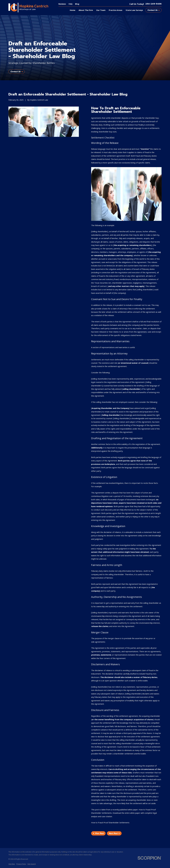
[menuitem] (12, 864)
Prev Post (98, 833)
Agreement (142, 332)
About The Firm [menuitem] (86, 10)
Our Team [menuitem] (101, 10)
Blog (77, 4)
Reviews (62, 4)
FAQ (71, 4)
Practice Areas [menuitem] (116, 10)
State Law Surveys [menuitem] (134, 10)
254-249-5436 (153, 4)
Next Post (114, 833)
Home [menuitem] (73, 10)
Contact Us (153, 10)
